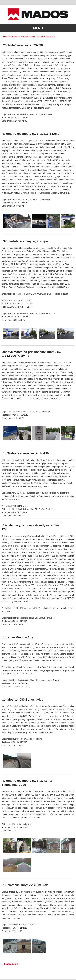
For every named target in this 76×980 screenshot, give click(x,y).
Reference (16, 37)
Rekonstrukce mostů (46, 37)
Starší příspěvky (11, 964)
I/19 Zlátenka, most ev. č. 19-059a (25, 885)
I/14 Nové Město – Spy (17, 637)
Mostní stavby (29, 37)
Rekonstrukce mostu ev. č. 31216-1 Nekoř (31, 134)
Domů (6, 37)
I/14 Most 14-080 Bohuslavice (22, 700)
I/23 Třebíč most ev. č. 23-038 (22, 45)
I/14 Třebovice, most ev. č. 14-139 (25, 453)
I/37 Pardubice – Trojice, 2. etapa (25, 241)
